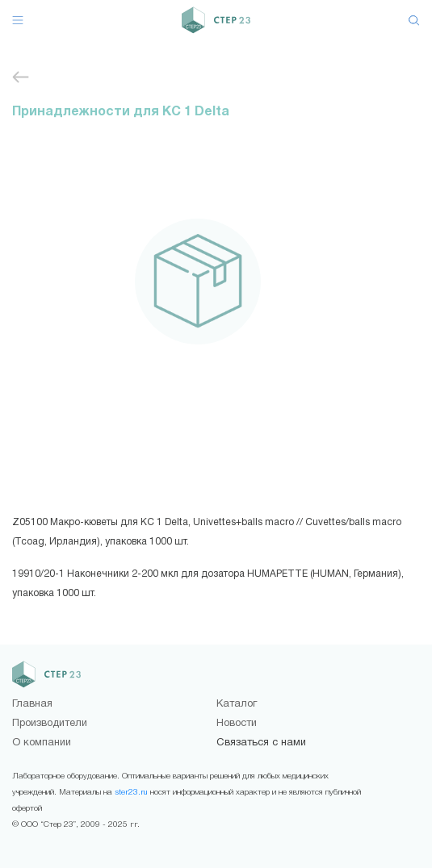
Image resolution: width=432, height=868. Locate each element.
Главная (32, 704)
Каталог (237, 704)
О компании (42, 743)
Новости (237, 724)
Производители (50, 724)
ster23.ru (131, 793)
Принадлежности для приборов (21, 77)
